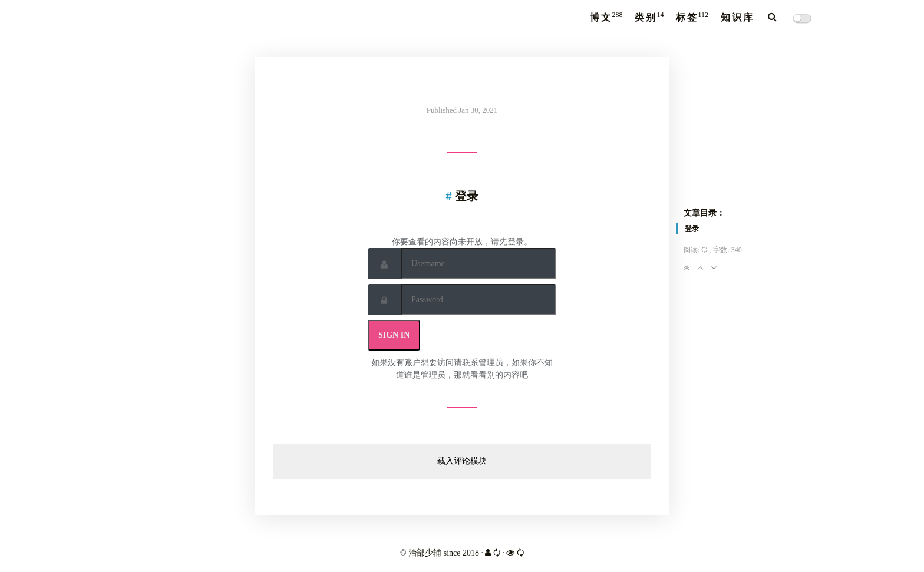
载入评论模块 (462, 461)
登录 (692, 229)
